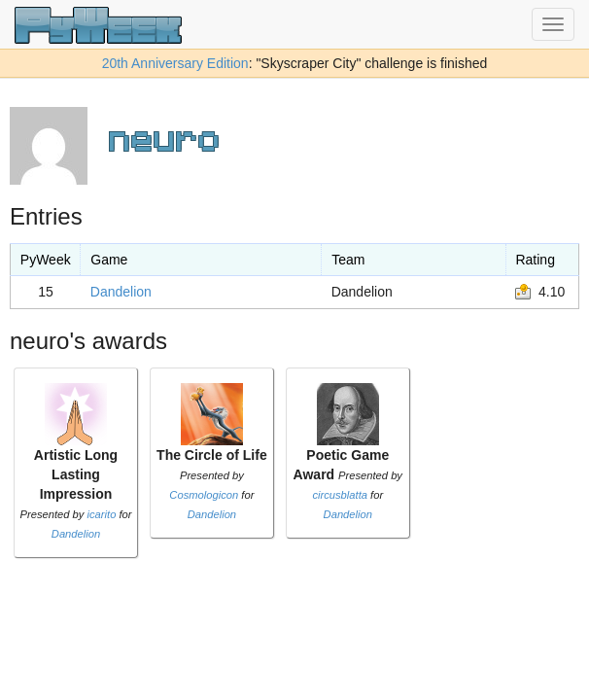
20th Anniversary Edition (175, 63)
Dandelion (121, 292)
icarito (102, 514)
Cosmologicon (204, 495)
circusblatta (340, 495)
